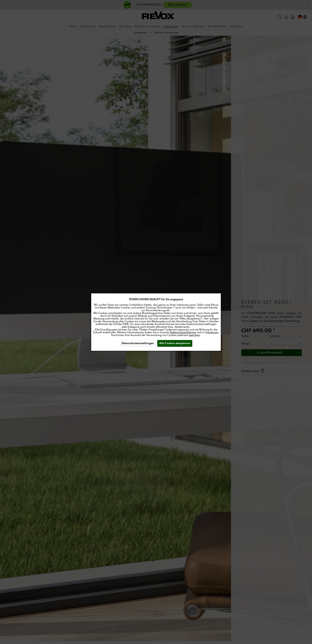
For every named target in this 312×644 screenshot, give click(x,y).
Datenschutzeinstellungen (138, 343)
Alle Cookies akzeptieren (175, 343)
